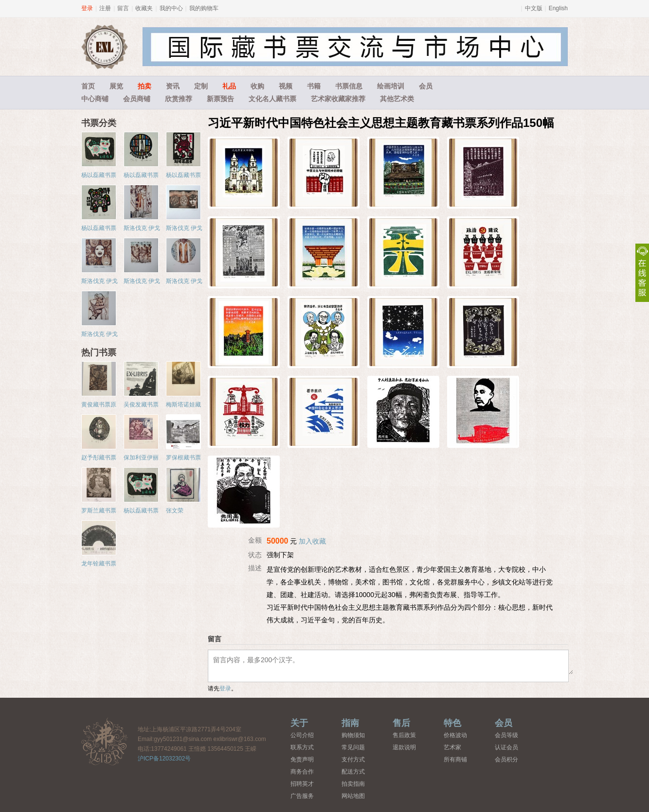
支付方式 (353, 759)
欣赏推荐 (179, 99)
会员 (426, 86)
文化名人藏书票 (272, 99)
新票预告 (220, 99)
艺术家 (452, 747)
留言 (123, 8)
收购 (257, 86)
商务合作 (302, 772)
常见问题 (353, 747)
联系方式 (302, 747)
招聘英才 (302, 784)
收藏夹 (144, 8)
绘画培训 (391, 86)
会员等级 (506, 735)
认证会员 (506, 747)
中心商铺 (95, 99)
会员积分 (506, 759)
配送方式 (353, 772)
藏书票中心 (105, 741)
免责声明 (302, 759)
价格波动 (455, 735)
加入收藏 (312, 541)
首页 (88, 86)
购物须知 (353, 735)
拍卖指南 (353, 784)
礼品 (229, 86)
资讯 (173, 86)
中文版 (534, 8)
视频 (286, 86)
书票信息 (349, 86)
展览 (116, 86)
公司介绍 (302, 735)
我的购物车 (204, 8)
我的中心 (171, 8)
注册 (105, 8)
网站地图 (353, 796)
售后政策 (404, 735)
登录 (87, 8)
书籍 (314, 86)
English (558, 8)
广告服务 (302, 796)
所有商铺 (455, 759)
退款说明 (404, 747)
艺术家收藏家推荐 (338, 99)
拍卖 (144, 86)
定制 (201, 86)
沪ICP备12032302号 (164, 759)
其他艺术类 (397, 99)
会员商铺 (137, 99)
